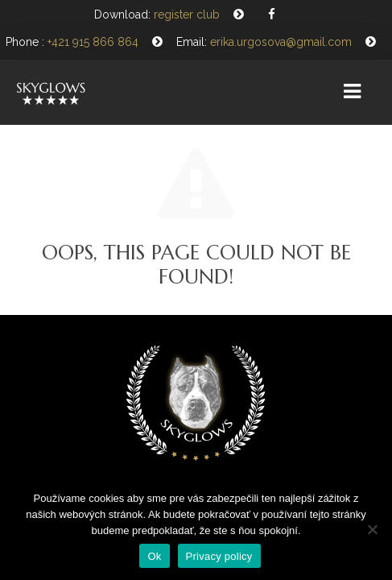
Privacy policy (219, 556)
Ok (154, 556)
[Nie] (372, 529)
